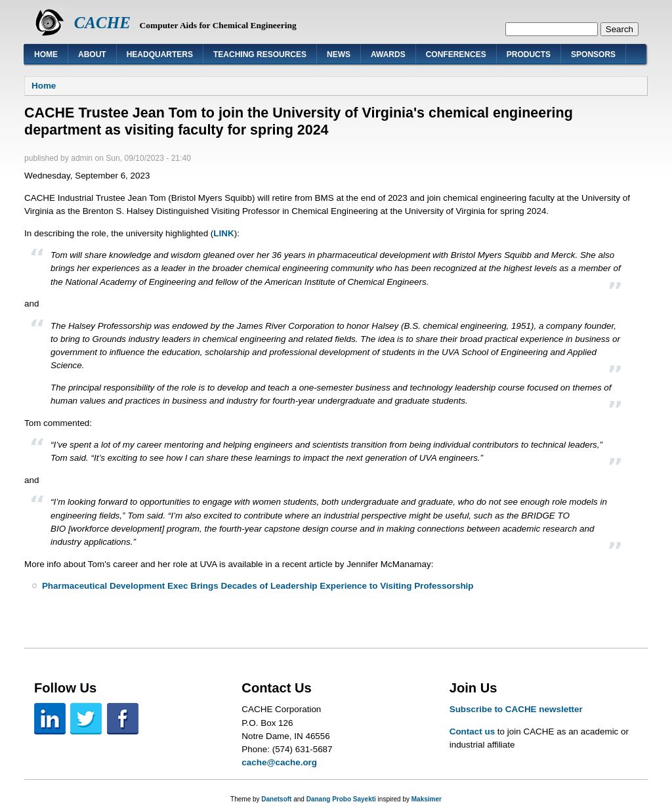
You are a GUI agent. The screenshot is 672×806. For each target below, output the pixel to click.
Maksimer (427, 799)
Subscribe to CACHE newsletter (516, 709)
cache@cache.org (279, 762)
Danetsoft (276, 799)
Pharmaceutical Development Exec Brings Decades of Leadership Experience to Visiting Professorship (258, 586)
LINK (223, 233)
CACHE (102, 23)
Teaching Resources (260, 54)
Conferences (456, 54)
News (339, 54)
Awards (388, 54)
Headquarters (160, 54)
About (92, 54)
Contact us (472, 732)
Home (46, 54)
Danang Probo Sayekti (341, 799)
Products (529, 54)
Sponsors (593, 54)
